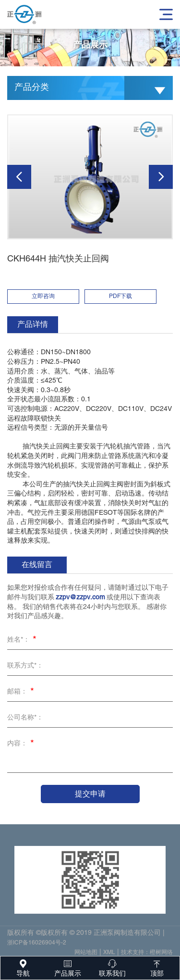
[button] (19, 177)
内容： (22, 744)
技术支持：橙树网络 (147, 954)
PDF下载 (120, 296)
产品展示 (67, 967)
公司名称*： (25, 718)
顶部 (157, 967)
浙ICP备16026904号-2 (37, 945)
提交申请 (90, 794)
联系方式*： (25, 666)
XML (109, 954)
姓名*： (23, 641)
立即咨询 (43, 296)
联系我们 (113, 967)
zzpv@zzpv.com (80, 598)
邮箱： (22, 693)
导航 (23, 967)
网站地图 (86, 954)
